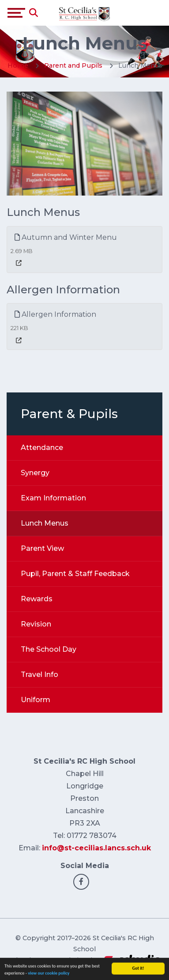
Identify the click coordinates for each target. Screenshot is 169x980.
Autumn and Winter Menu (66, 237)
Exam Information (53, 498)
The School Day (49, 649)
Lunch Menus (45, 523)
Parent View (42, 548)
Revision (36, 624)
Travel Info (39, 674)
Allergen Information (55, 314)
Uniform (36, 700)
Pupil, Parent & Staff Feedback (75, 574)
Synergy (35, 473)
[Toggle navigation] (16, 13)
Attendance (42, 448)
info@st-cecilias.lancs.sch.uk (96, 848)
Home (18, 65)
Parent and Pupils (73, 65)
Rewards (37, 599)
